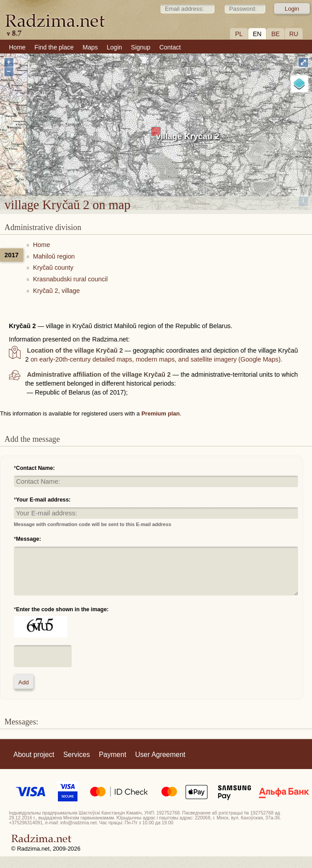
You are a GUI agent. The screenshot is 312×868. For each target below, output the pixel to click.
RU (294, 34)
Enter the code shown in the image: (62, 609)
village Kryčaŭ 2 (188, 136)
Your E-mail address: (43, 500)
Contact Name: (35, 468)
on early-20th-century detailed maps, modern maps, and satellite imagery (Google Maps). (156, 359)
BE (276, 34)
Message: (29, 539)
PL (239, 34)
